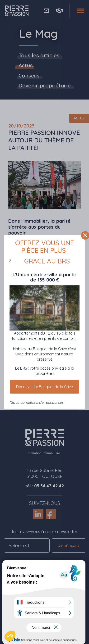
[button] (10, 636)
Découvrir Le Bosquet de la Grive (44, 387)
